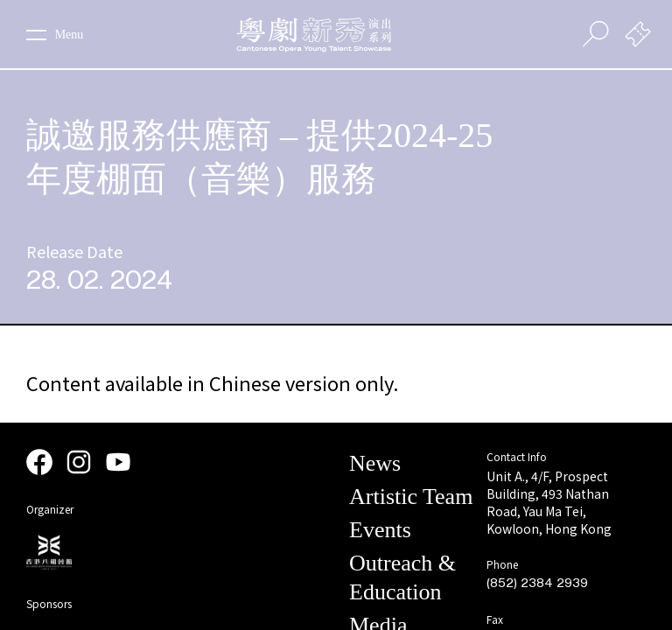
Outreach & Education (402, 577)
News (375, 463)
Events (380, 530)
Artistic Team (411, 497)
